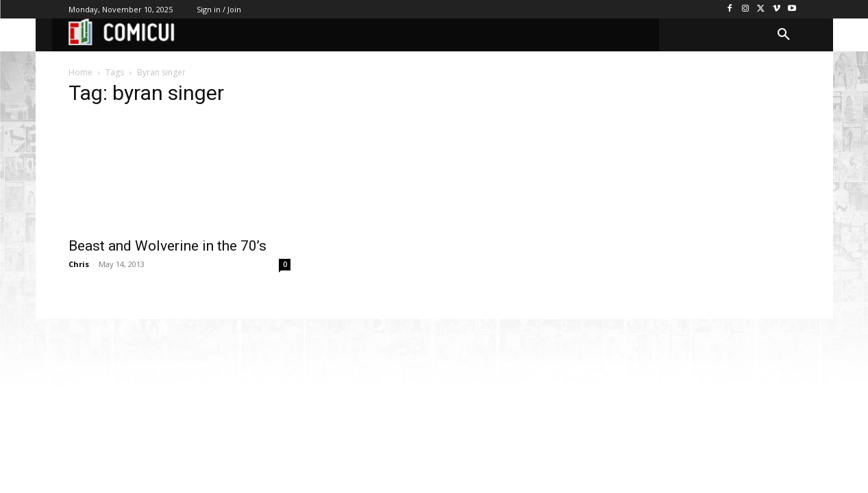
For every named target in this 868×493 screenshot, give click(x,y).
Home (80, 72)
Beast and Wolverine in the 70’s (168, 246)
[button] (784, 35)
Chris (79, 264)
